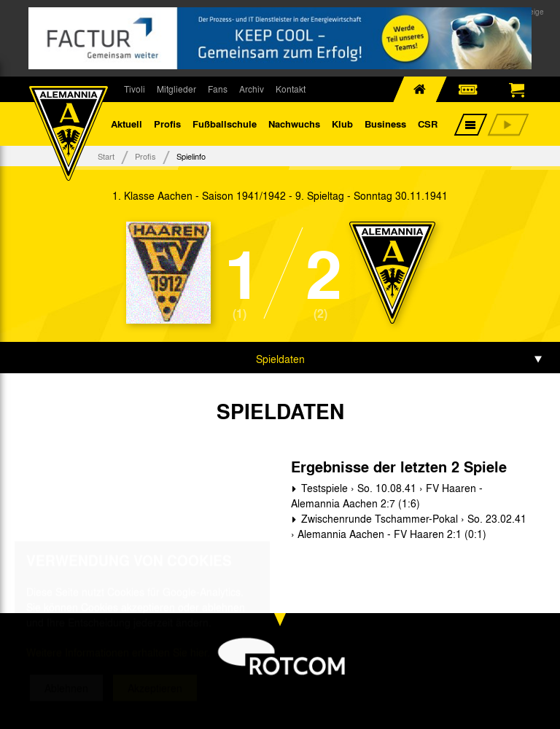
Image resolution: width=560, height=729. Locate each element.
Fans (218, 89)
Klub (342, 124)
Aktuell (127, 124)
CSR (428, 124)
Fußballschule (225, 124)
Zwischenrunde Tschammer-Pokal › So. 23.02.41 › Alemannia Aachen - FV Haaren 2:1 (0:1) (409, 526)
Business (385, 124)
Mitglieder (176, 89)
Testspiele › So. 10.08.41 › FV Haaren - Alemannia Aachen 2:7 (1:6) (387, 495)
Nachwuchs (294, 124)
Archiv (252, 89)
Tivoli (135, 89)
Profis (167, 124)
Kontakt (291, 89)
